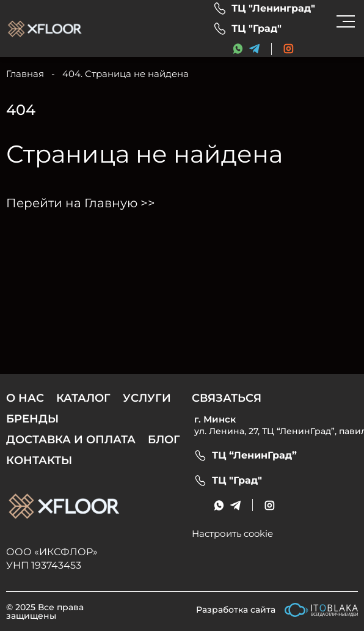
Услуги (147, 398)
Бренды (32, 419)
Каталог (83, 398)
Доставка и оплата (71, 440)
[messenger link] (238, 49)
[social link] (289, 49)
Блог (164, 440)
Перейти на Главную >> (81, 203)
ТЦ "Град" (257, 29)
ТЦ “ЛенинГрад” (254, 456)
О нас (25, 398)
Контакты (39, 460)
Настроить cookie (232, 533)
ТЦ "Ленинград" (273, 9)
